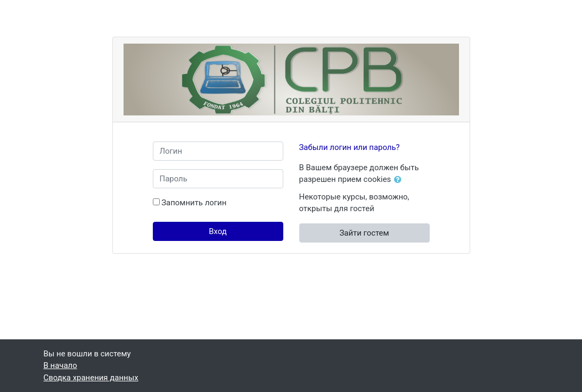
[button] (400, 180)
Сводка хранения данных (91, 378)
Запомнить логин (194, 203)
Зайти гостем (364, 233)
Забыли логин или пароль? (350, 147)
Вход (218, 231)
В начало (60, 365)
